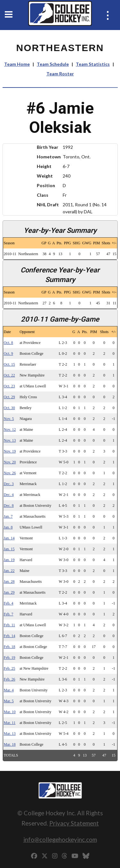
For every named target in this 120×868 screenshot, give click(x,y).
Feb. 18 (10, 647)
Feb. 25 (10, 668)
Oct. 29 (9, 397)
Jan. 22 (9, 571)
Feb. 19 (10, 658)
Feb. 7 (9, 614)
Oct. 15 (9, 364)
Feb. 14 (10, 636)
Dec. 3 (9, 484)
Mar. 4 (9, 690)
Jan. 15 (9, 549)
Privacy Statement (74, 823)
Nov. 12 (10, 430)
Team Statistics (93, 64)
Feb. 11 (10, 625)
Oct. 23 (9, 386)
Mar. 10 (10, 712)
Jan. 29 (9, 592)
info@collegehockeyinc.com (60, 839)
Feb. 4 (9, 603)
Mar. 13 (10, 734)
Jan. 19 (9, 560)
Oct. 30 (9, 408)
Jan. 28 (9, 582)
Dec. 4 (9, 495)
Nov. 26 (10, 473)
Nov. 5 (9, 419)
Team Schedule (53, 64)
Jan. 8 (8, 527)
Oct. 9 (8, 354)
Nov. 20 (10, 462)
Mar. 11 (10, 723)
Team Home (17, 64)
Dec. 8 (9, 506)
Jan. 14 (9, 538)
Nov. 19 (10, 451)
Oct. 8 (8, 343)
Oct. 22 (9, 375)
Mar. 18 (10, 744)
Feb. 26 (10, 679)
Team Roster (60, 74)
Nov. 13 (10, 440)
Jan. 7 (8, 516)
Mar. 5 (9, 701)
